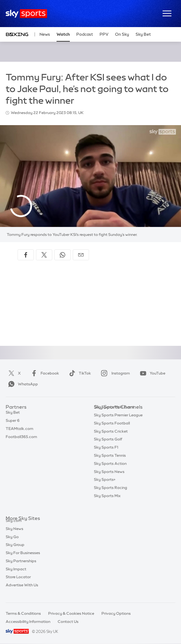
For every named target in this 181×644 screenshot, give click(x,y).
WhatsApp (22, 384)
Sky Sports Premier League (118, 423)
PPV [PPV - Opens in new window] (104, 34)
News (45, 34)
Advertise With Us (22, 591)
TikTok (79, 373)
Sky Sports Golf (108, 447)
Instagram (114, 373)
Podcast (85, 34)
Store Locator (18, 583)
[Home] (26, 14)
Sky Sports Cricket (111, 440)
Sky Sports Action (110, 472)
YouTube (152, 373)
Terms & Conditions (23, 613)
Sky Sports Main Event (114, 415)
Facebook (44, 373)
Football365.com (21, 440)
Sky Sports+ (105, 488)
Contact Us (68, 622)
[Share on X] (44, 255)
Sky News (14, 535)
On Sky (122, 34)
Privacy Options (116, 613)
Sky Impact (16, 575)
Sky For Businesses (23, 559)
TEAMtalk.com (19, 431)
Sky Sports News (109, 480)
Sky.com (14, 527)
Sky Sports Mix (107, 504)
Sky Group (15, 551)
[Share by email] (81, 255)
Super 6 (13, 423)
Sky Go (12, 543)
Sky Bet (13, 415)
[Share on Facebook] (26, 255)
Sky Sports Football (112, 431)
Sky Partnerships (21, 567)
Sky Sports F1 (106, 456)
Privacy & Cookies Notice (71, 613)
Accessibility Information (28, 622)
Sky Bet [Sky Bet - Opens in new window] (143, 34)
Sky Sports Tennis (110, 464)
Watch (63, 34)
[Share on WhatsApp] (62, 255)
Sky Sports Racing (111, 496)
